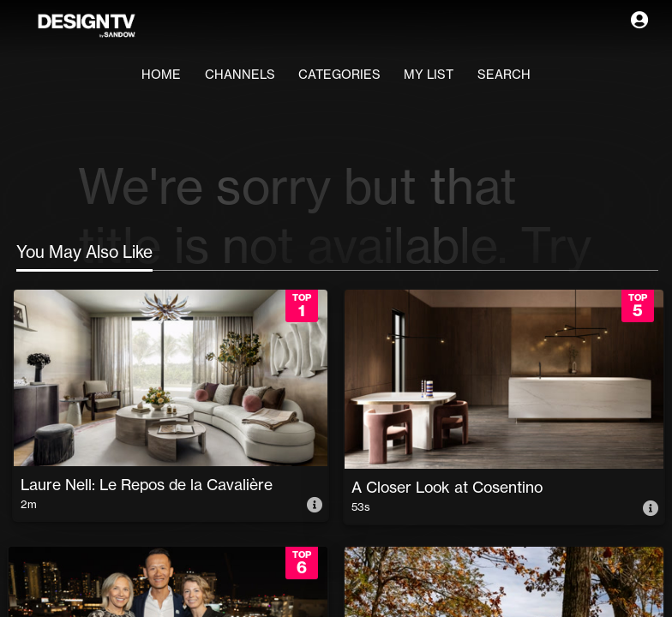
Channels (228, 75)
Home (141, 75)
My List (440, 75)
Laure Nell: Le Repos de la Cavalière (148, 482)
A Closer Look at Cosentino (449, 485)
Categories (340, 75)
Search (524, 75)
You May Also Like (84, 252)
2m (31, 504)
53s (364, 506)
